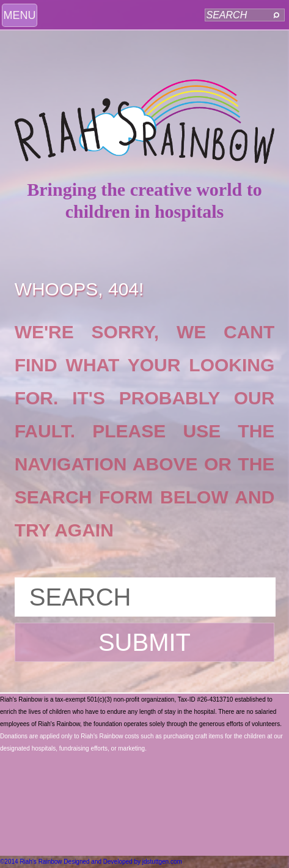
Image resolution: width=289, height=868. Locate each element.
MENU (20, 15)
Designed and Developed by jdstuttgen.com (123, 862)
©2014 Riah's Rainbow (31, 862)
